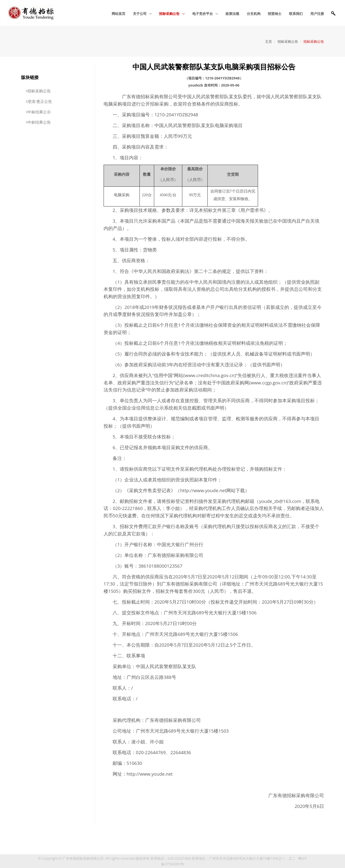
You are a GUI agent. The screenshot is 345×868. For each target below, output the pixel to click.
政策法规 (232, 14)
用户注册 (317, 14)
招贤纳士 (275, 14)
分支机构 (254, 14)
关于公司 (140, 14)
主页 (269, 41)
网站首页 (119, 14)
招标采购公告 (170, 14)
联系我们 (296, 14)
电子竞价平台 (203, 14)
